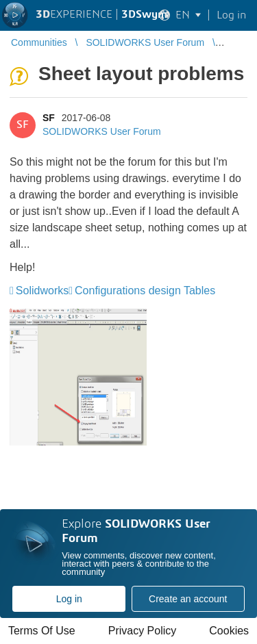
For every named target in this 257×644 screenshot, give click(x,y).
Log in (69, 599)
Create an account (188, 599)
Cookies (229, 631)
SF (49, 118)
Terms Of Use (42, 631)
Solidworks (42, 291)
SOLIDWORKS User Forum (102, 131)
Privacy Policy (143, 631)
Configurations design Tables (145, 291)
